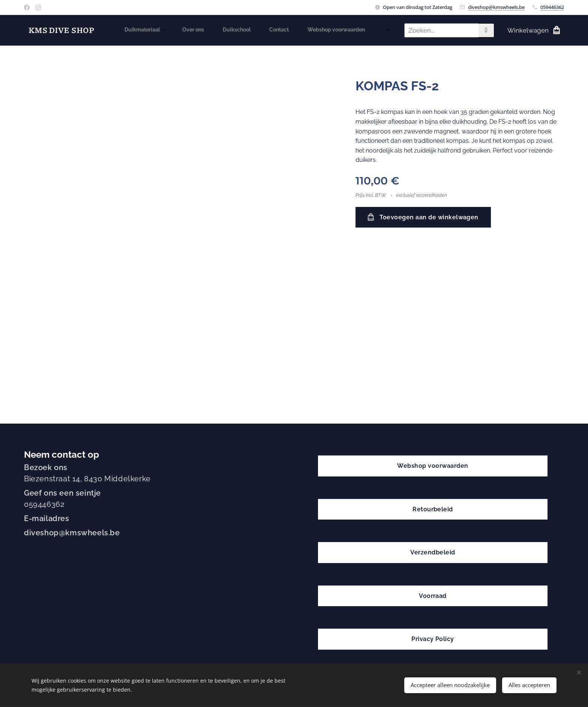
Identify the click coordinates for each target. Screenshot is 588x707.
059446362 (552, 7)
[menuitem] (239, 30)
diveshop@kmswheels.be (496, 7)
